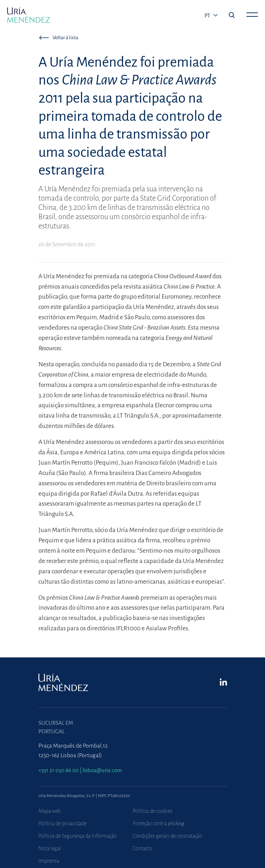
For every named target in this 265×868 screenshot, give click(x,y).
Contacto (142, 848)
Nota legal (50, 848)
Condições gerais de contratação (168, 836)
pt (208, 16)
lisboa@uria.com (102, 770)
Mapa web (50, 811)
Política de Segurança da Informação (78, 836)
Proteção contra (158, 823)
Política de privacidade (63, 823)
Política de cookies (153, 811)
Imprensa (49, 861)
